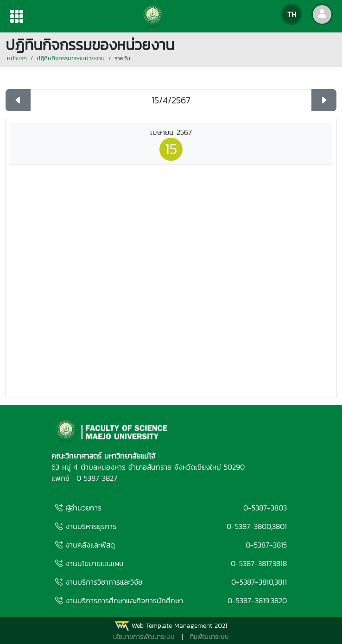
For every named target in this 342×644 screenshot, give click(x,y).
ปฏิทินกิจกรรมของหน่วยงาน (71, 58)
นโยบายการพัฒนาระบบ (144, 637)
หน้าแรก (17, 58)
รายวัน (122, 58)
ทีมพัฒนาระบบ (209, 637)
